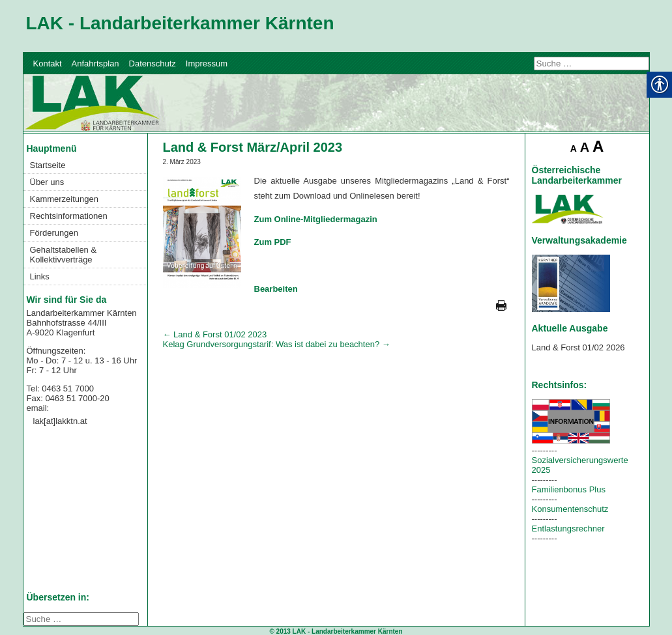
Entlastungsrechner (568, 529)
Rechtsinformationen (69, 216)
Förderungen (54, 233)
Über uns (47, 182)
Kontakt (48, 63)
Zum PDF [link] (273, 242)
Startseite (48, 165)
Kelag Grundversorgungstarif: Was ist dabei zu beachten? (277, 344)
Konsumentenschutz (570, 509)
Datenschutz (153, 63)
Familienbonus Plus (569, 489)
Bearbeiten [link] (276, 289)
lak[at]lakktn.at (60, 421)
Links (40, 276)
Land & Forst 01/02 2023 (215, 334)
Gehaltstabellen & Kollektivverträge (64, 255)
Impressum (207, 63)
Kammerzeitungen (65, 199)
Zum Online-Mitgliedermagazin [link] (316, 219)
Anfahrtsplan (95, 63)
